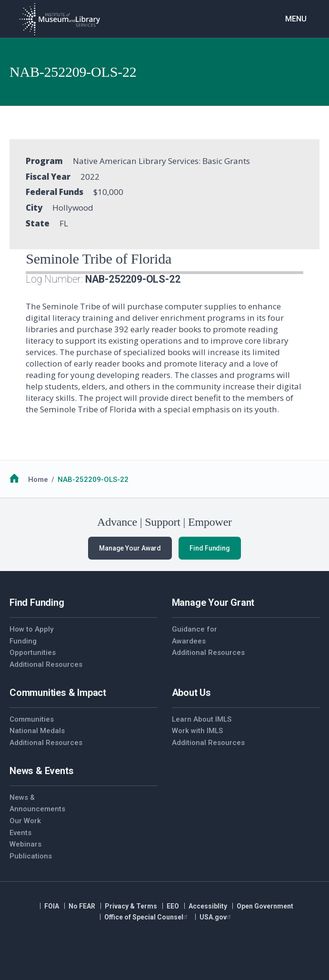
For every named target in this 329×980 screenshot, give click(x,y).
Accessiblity (208, 906)
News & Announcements (37, 803)
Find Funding (210, 548)
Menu (296, 19)
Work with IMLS (197, 731)
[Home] (60, 19)
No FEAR (82, 906)
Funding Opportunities (33, 647)
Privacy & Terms (131, 906)
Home (38, 480)
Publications (31, 856)
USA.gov (216, 917)
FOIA (52, 906)
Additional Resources (46, 664)
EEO (173, 906)
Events (20, 833)
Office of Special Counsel (147, 917)
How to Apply (31, 629)
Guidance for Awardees (194, 635)
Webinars (25, 844)
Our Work (25, 821)
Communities (32, 719)
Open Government (265, 906)
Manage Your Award (130, 548)
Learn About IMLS (202, 719)
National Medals (37, 731)
